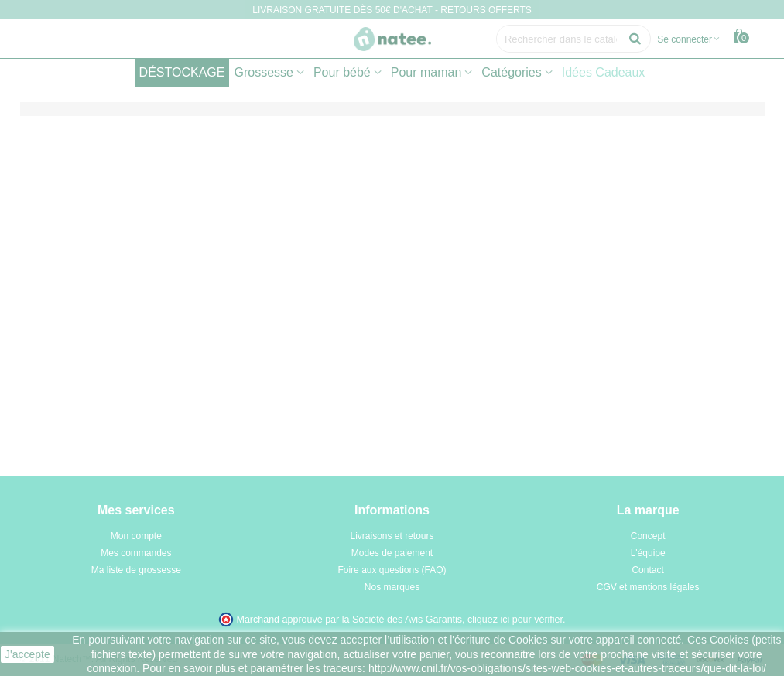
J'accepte (27, 654)
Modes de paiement (392, 553)
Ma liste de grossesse (136, 570)
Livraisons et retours (392, 536)
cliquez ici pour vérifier (515, 620)
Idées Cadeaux (604, 72)
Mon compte (136, 536)
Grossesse (263, 72)
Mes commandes (136, 553)
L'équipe (648, 553)
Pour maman (426, 72)
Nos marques (392, 587)
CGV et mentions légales (648, 587)
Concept (648, 536)
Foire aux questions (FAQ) (392, 570)
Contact (647, 570)
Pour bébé (342, 72)
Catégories (511, 72)
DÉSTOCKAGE (182, 72)
